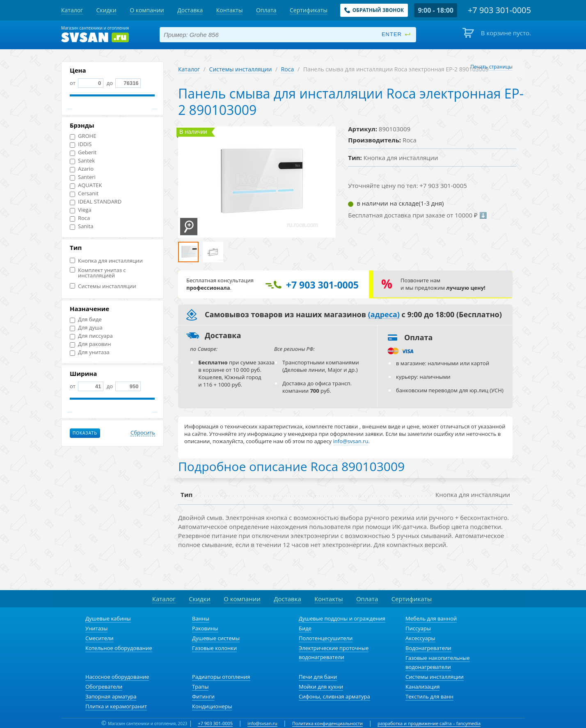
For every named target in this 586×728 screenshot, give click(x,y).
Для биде (86, 319)
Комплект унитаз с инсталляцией (98, 273)
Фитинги (203, 696)
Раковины (205, 628)
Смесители (100, 638)
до (123, 83)
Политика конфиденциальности (327, 723)
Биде (305, 628)
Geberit (83, 152)
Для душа (86, 328)
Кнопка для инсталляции (106, 261)
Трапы (200, 687)
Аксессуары (420, 638)
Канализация (422, 687)
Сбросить (143, 433)
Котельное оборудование (119, 648)
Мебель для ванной (431, 618)
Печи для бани (318, 677)
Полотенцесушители (326, 638)
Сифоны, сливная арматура (334, 696)
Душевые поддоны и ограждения (342, 618)
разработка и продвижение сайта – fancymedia (429, 723)
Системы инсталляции (103, 286)
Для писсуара (91, 336)
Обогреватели (104, 687)
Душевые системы (216, 638)
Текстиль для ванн (429, 696)
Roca (80, 218)
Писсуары (418, 628)
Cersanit (84, 193)
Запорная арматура (111, 696)
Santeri (83, 177)
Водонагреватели (428, 648)
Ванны (201, 618)
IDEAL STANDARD (96, 202)
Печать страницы (491, 67)
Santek (82, 161)
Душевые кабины (108, 618)
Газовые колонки (214, 648)
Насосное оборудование (117, 677)
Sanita (81, 226)
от (87, 83)
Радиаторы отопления (221, 677)
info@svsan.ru (262, 723)
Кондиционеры (212, 706)
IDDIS (81, 144)
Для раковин (90, 344)
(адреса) (384, 315)
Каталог (189, 69)
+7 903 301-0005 (215, 723)
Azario (82, 169)
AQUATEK (86, 185)
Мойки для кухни (321, 687)
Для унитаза (90, 352)
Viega (81, 210)
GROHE (83, 136)
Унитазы (96, 628)
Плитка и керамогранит (116, 706)
